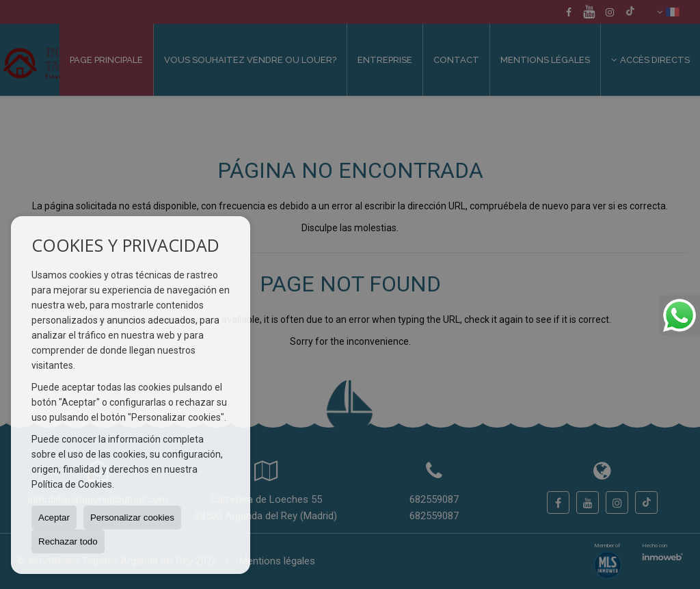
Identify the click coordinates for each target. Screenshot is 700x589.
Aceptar (54, 518)
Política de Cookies (72, 484)
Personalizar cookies (132, 518)
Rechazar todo (68, 541)
